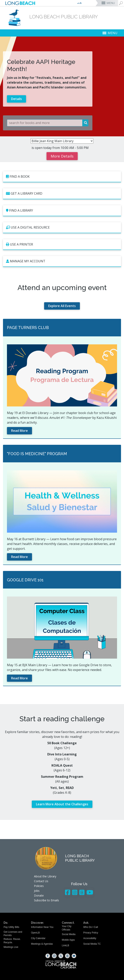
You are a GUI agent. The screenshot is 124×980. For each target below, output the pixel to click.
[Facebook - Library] (68, 892)
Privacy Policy (91, 933)
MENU (111, 3)
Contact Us (41, 881)
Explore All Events (62, 306)
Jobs (37, 891)
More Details (62, 156)
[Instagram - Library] (75, 892)
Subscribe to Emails (46, 900)
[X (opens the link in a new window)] (61, 956)
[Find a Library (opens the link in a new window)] (62, 211)
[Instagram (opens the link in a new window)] (54, 956)
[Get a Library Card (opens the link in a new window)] (62, 194)
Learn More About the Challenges (62, 804)
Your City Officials (67, 928)
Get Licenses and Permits (13, 934)
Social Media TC (92, 944)
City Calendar (38, 938)
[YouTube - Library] (90, 892)
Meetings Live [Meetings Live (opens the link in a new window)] (11, 947)
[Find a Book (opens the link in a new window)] (62, 177)
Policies (39, 886)
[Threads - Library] (82, 892)
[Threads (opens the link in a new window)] (67, 956)
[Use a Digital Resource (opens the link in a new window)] (62, 228)
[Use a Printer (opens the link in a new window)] (62, 245)
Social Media (69, 934)
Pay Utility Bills (11, 927)
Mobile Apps (68, 940)
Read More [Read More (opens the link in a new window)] (19, 431)
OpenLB (35, 933)
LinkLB (65, 945)
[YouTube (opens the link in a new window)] (74, 956)
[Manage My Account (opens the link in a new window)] (62, 261)
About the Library (45, 876)
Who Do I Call (91, 927)
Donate (39, 895)
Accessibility (90, 938)
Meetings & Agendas (42, 944)
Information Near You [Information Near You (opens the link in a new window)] (42, 927)
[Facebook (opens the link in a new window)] (48, 956)
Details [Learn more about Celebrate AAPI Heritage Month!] (16, 99)
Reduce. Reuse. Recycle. (12, 941)
